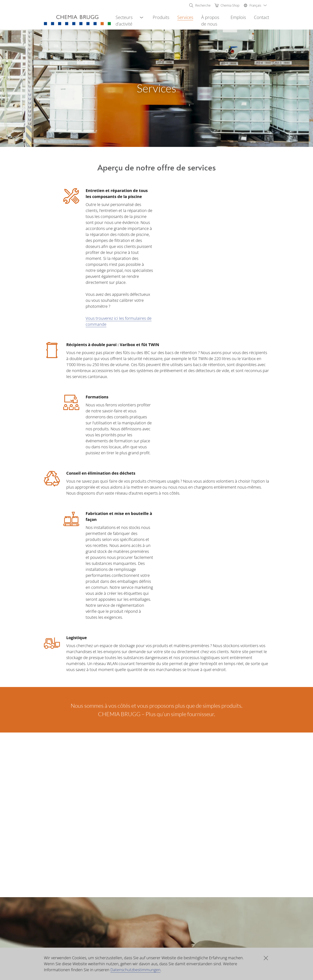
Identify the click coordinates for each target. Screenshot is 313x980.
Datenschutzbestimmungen (135, 970)
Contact (261, 17)
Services (185, 17)
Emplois (238, 17)
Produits (161, 17)
